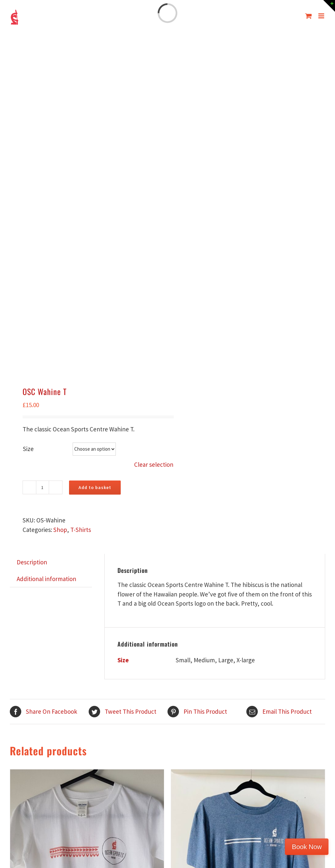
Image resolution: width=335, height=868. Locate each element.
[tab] (32, 562)
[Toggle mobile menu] (322, 16)
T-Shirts (81, 530)
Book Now (307, 847)
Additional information (46, 579)
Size (28, 449)
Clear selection (154, 464)
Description (32, 562)
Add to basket (95, 487)
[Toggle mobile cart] (309, 16)
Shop (60, 530)
